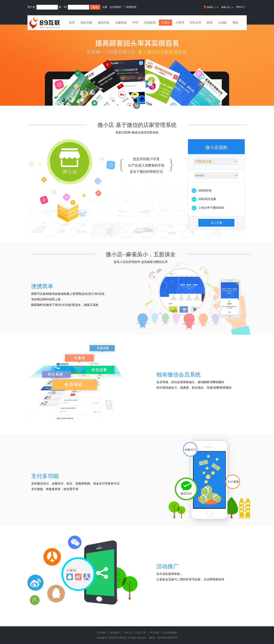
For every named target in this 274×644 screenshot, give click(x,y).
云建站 (165, 23)
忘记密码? (116, 7)
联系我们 (115, 633)
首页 (72, 23)
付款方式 (128, 633)
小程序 (180, 23)
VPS (135, 23)
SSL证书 (196, 23)
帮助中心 (240, 7)
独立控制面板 (170, 633)
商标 (235, 23)
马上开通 (216, 223)
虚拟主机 (104, 23)
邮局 (210, 23)
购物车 (211, 7)
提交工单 (141, 633)
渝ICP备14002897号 (168, 638)
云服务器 (121, 23)
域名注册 (86, 23)
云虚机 (223, 23)
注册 (105, 7)
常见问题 (155, 633)
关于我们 (102, 633)
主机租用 (150, 23)
